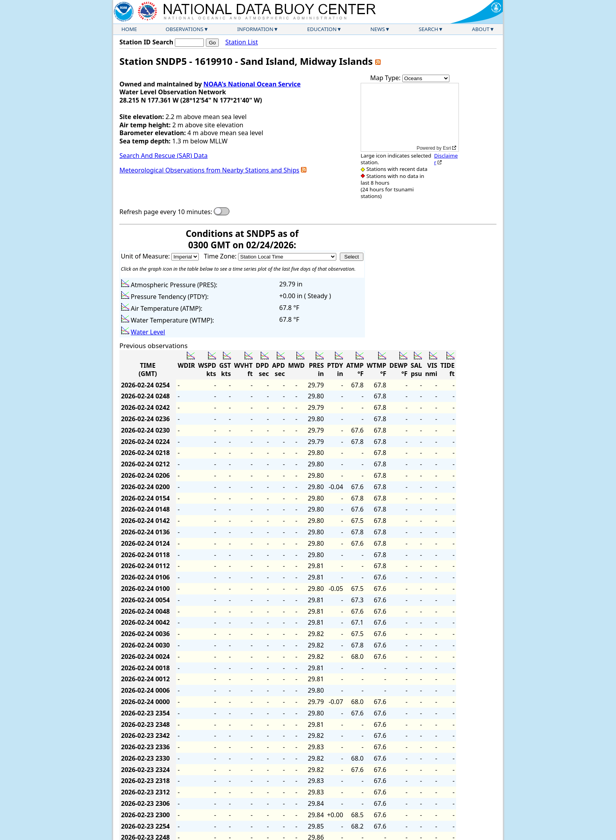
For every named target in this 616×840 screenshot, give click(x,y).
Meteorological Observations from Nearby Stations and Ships (209, 170)
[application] (410, 117)
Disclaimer (446, 159)
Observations (184, 29)
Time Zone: (221, 256)
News (378, 29)
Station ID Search (146, 42)
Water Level (148, 332)
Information (255, 29)
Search (429, 29)
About (481, 29)
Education (322, 29)
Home (129, 29)
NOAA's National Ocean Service (252, 84)
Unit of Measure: (146, 256)
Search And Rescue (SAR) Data (163, 156)
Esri (447, 148)
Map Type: (386, 78)
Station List (241, 42)
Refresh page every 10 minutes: (166, 212)
